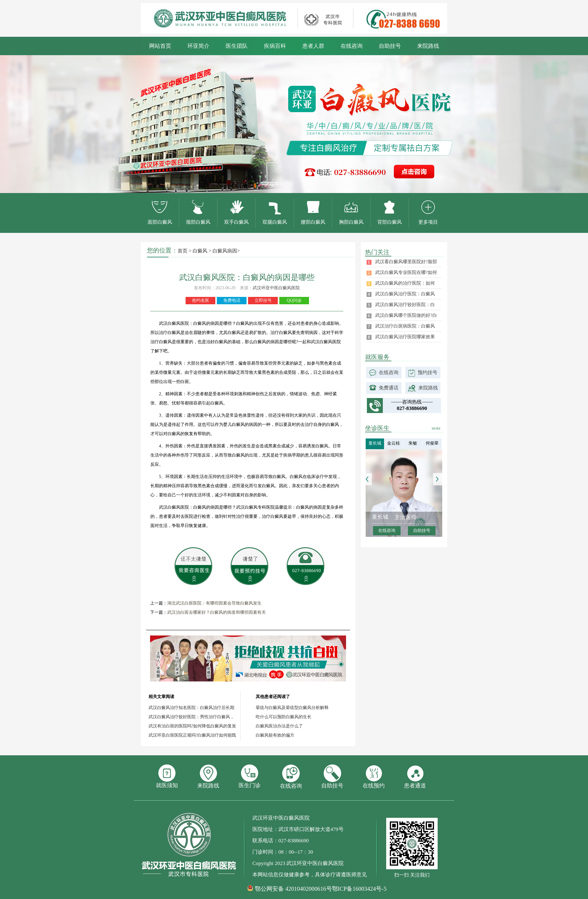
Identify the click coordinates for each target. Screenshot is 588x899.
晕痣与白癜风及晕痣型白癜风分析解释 (292, 708)
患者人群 (313, 46)
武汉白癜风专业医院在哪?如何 (406, 272)
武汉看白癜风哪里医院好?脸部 (406, 262)
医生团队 (237, 46)
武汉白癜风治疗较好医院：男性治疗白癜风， (191, 717)
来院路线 (428, 46)
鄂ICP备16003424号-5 (359, 889)
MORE (436, 429)
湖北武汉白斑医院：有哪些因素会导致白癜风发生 (214, 603)
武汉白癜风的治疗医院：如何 (405, 283)
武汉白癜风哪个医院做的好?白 (406, 315)
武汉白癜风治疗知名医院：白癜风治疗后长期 (191, 708)
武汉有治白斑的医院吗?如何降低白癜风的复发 (192, 726)
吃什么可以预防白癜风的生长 (284, 717)
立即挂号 (263, 300)
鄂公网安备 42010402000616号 (293, 889)
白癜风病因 (225, 251)
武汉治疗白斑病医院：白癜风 (405, 326)
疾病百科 (275, 46)
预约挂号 (428, 372)
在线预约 (374, 777)
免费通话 (389, 388)
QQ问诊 (294, 300)
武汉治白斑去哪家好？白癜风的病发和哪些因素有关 (217, 612)
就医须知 (167, 776)
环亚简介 (198, 46)
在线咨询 (352, 46)
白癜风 (200, 251)
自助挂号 (390, 46)
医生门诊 (250, 776)
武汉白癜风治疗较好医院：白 (405, 305)
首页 (183, 251)
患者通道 (415, 777)
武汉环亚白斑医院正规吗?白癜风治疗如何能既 (192, 735)
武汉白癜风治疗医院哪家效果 (405, 337)
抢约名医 (201, 300)
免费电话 (232, 300)
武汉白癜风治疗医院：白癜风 (405, 294)
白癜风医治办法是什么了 (279, 726)
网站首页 (160, 46)
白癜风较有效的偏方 (275, 735)
